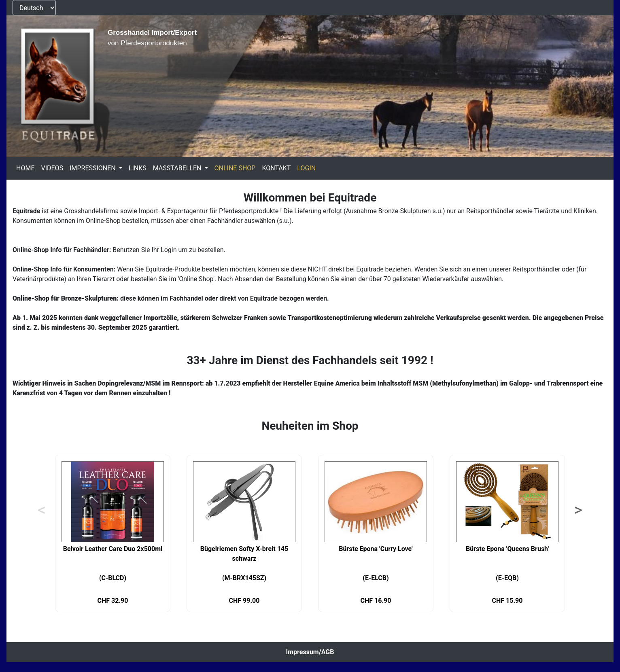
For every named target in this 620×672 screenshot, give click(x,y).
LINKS (138, 168)
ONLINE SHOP (235, 168)
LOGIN (306, 168)
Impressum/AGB (310, 652)
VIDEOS (52, 168)
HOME (25, 168)
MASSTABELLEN (178, 168)
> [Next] (578, 510)
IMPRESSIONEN (93, 168)
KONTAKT (276, 168)
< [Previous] (42, 510)
